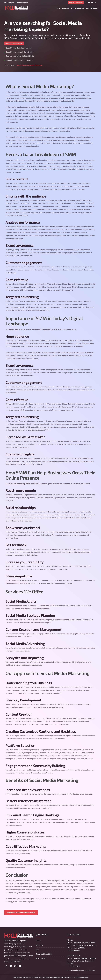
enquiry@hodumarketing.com (18, 3)
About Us (65, 8)
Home (58, 8)
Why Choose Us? (78, 8)
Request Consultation (76, 3)
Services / (13, 65)
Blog (38, 950)
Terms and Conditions (44, 954)
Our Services (91, 8)
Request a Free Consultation (14, 43)
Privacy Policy (41, 958)
